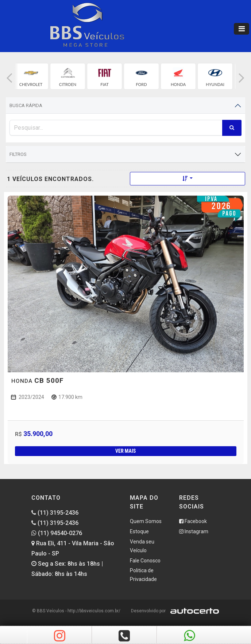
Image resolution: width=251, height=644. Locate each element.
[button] (9, 78)
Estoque (139, 531)
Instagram (194, 531)
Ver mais (125, 451)
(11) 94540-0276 (57, 533)
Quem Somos (146, 521)
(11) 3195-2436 (55, 513)
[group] (31, 76)
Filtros (18, 154)
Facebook (193, 521)
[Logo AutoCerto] (193, 611)
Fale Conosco (145, 561)
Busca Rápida (26, 105)
